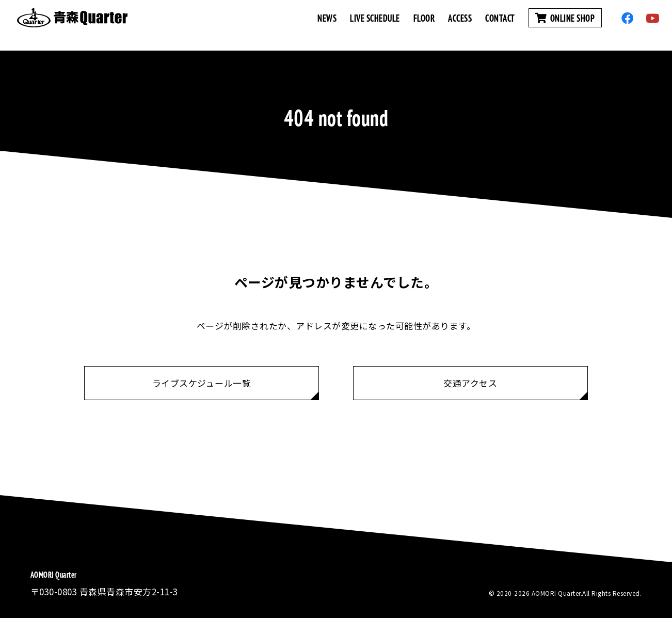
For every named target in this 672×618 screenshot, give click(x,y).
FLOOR (424, 25)
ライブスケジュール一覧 (202, 383)
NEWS (327, 25)
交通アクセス (470, 383)
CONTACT (500, 25)
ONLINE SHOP (565, 25)
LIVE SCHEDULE (375, 25)
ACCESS (460, 25)
